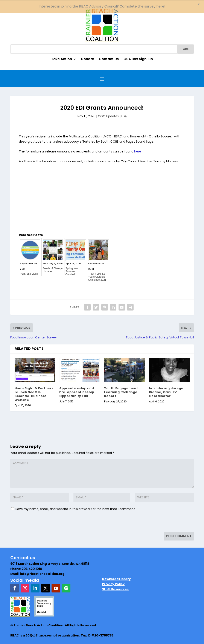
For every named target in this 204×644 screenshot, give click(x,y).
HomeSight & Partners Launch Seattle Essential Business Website (34, 394)
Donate (88, 59)
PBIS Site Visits (29, 273)
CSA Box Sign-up (138, 59)
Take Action (62, 59)
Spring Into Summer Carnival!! (72, 271)
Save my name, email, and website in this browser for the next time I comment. (75, 508)
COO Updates (108, 116)
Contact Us (109, 59)
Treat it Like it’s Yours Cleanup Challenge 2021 (97, 276)
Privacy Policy (113, 583)
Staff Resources (115, 588)
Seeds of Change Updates (53, 269)
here (138, 151)
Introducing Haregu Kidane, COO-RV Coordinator (166, 391)
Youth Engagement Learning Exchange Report (121, 391)
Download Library (116, 578)
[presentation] (40, 522)
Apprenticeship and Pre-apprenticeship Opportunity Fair (77, 391)
